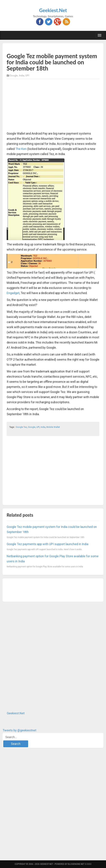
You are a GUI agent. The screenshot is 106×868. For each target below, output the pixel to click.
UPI (27, 76)
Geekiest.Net (53, 10)
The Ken (21, 149)
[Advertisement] (47, 48)
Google (14, 76)
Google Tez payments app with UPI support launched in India (47, 544)
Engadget (13, 293)
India (22, 76)
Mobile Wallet (53, 427)
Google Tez (21, 427)
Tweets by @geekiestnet (19, 730)
